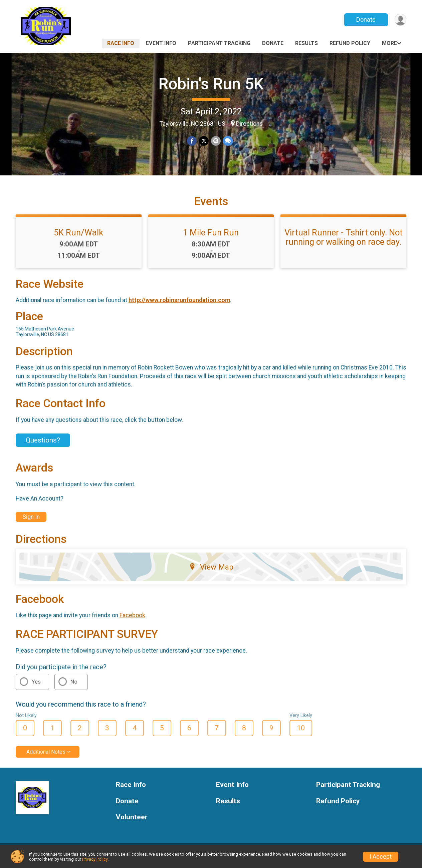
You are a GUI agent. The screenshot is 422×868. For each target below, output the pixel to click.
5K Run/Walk (78, 236)
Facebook (132, 620)
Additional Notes (46, 756)
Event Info (161, 43)
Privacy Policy (95, 859)
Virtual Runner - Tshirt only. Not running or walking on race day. (344, 241)
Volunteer (132, 821)
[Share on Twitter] (204, 141)
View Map (211, 571)
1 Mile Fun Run (211, 236)
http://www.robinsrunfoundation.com (179, 304)
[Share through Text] (228, 141)
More (389, 43)
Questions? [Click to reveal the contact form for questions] (43, 444)
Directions (249, 124)
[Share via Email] (216, 141)
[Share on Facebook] (192, 141)
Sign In (31, 521)
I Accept (381, 857)
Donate (366, 20)
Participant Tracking (219, 43)
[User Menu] (400, 20)
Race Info (121, 43)
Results (306, 43)
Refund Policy (350, 43)
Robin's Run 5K (211, 84)
